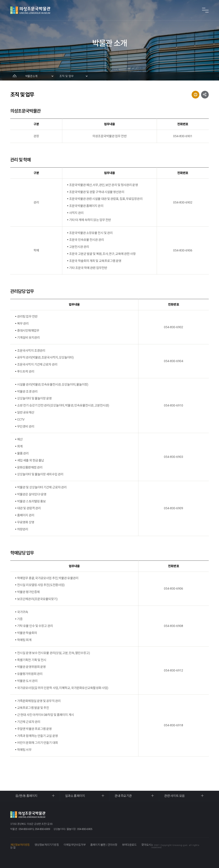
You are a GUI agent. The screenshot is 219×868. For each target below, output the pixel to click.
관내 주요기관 (123, 796)
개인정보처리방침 (20, 845)
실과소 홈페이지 (75, 796)
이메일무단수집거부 (75, 845)
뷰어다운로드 (129, 845)
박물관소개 (31, 76)
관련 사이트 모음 (174, 796)
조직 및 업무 (66, 76)
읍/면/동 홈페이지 (26, 796)
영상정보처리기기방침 (47, 845)
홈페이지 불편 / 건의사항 (104, 845)
